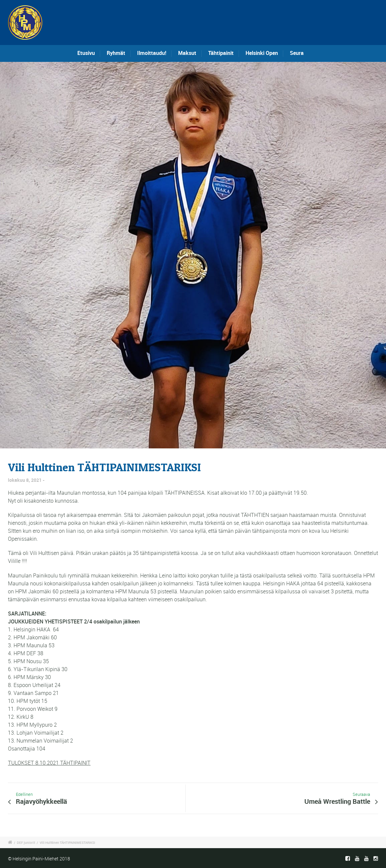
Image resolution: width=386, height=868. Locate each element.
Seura (297, 53)
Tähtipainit (221, 53)
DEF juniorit (26, 843)
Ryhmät (116, 53)
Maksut (187, 53)
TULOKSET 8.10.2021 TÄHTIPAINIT (49, 763)
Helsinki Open (262, 53)
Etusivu (86, 53)
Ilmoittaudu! (152, 53)
